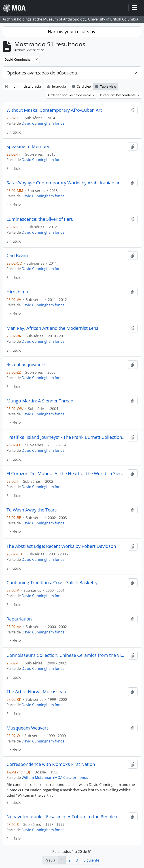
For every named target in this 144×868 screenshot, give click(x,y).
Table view (106, 86)
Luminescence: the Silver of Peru (40, 219)
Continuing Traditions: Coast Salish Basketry (52, 583)
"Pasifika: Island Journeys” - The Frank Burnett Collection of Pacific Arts (66, 437)
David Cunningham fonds (43, 123)
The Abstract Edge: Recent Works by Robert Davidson (61, 546)
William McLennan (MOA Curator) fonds (55, 777)
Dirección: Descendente (118, 95)
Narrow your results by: (72, 32)
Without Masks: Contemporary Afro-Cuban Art (54, 110)
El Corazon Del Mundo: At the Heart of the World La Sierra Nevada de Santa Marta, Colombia (66, 474)
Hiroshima (17, 292)
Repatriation (19, 619)
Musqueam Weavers (28, 728)
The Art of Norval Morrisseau (36, 692)
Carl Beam (17, 256)
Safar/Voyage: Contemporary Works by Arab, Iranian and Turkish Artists (66, 183)
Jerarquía (56, 86)
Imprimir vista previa (23, 86)
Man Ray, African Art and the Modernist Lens (52, 328)
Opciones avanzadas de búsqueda (42, 73)
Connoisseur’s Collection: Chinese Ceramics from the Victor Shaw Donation (66, 655)
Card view (82, 86)
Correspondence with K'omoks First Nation (51, 764)
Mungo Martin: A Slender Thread (40, 401)
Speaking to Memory (28, 146)
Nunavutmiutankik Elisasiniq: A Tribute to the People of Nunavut (66, 817)
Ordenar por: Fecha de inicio (70, 95)
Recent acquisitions (26, 365)
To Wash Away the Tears (32, 510)
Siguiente (91, 860)
